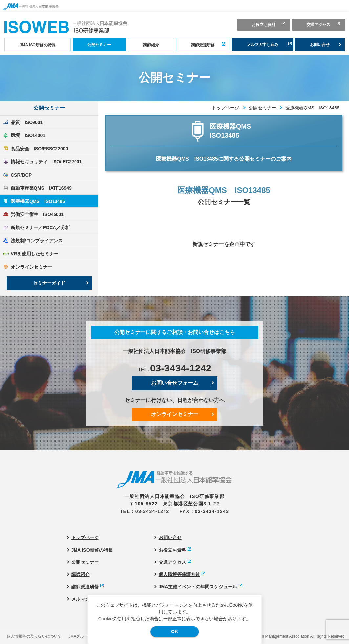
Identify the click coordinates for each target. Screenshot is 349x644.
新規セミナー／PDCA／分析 (40, 227)
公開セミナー (99, 45)
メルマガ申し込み (263, 45)
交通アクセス (318, 25)
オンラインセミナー (32, 267)
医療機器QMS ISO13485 (38, 201)
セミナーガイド (49, 283)
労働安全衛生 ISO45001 (37, 214)
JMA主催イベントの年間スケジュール (198, 587)
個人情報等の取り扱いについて (34, 636)
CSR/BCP (21, 175)
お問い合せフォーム (175, 383)
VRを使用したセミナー (35, 254)
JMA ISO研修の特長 (38, 45)
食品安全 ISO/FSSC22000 (39, 149)
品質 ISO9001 (27, 122)
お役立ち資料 (264, 25)
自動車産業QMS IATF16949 (41, 188)
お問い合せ (320, 45)
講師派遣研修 (203, 45)
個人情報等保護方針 (179, 574)
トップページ (226, 108)
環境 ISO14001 (28, 135)
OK (174, 632)
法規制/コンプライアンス (37, 241)
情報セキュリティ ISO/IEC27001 (46, 162)
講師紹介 (151, 45)
